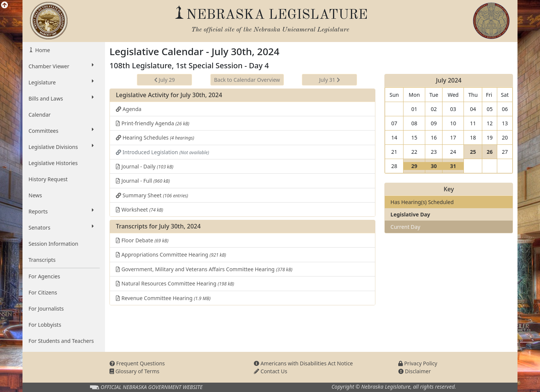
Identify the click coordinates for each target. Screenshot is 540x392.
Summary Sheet (152, 195)
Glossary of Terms (134, 371)
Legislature (61, 82)
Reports (61, 211)
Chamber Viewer (61, 66)
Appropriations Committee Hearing (171, 255)
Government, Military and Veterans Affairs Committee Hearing (204, 269)
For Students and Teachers (61, 341)
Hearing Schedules (155, 137)
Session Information (53, 244)
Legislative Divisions (61, 147)
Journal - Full (143, 181)
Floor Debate (142, 240)
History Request (48, 179)
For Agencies (44, 276)
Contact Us (271, 371)
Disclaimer (415, 371)
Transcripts (42, 260)
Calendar (40, 115)
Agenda (129, 109)
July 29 (165, 80)
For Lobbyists (45, 325)
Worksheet (139, 210)
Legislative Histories (53, 163)
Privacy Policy (418, 363)
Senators (61, 227)
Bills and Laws (61, 98)
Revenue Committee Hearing (163, 298)
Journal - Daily (145, 166)
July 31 (330, 80)
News (35, 195)
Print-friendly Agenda (153, 123)
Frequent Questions (137, 363)
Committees (61, 131)
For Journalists (46, 309)
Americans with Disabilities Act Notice (303, 363)
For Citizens (43, 292)
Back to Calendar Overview (247, 80)
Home (42, 50)
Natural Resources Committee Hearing (175, 283)
